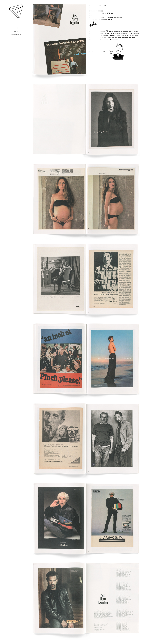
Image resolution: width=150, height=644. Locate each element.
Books (16, 28)
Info (16, 31)
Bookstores (16, 35)
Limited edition (97, 51)
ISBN (91, 20)
